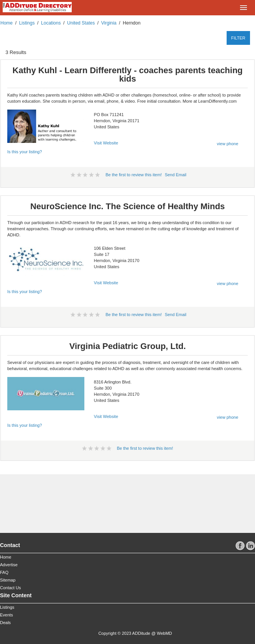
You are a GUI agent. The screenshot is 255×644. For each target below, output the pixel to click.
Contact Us (10, 588)
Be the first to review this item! (134, 175)
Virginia (109, 23)
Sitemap (8, 580)
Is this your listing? (25, 152)
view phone (228, 144)
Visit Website (106, 143)
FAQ (4, 572)
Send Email (176, 175)
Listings (27, 23)
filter (238, 38)
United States (81, 23)
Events (7, 615)
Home (7, 23)
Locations (51, 23)
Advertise (9, 565)
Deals (5, 623)
